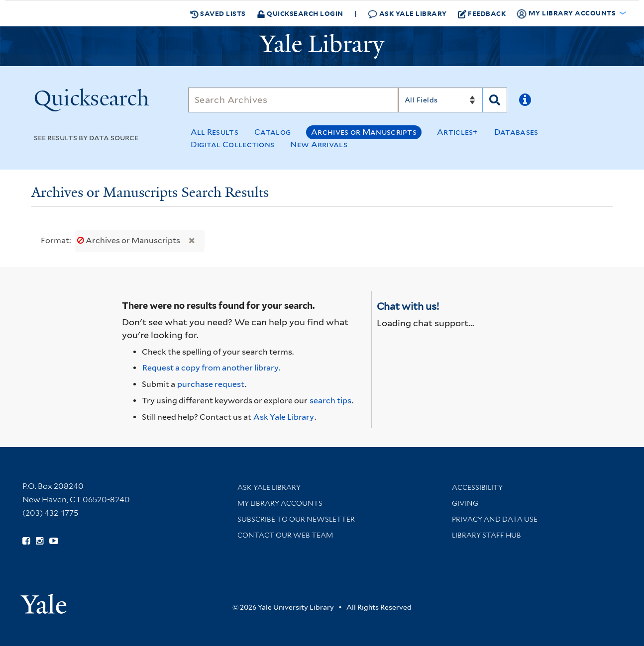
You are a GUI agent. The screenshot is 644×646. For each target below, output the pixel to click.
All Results (215, 132)
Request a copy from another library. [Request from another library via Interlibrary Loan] (211, 368)
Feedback (482, 13)
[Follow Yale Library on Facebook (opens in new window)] (26, 541)
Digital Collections (233, 144)
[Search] (293, 100)
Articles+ (458, 132)
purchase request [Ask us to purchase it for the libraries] (211, 384)
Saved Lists (218, 13)
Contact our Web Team (285, 535)
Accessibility (477, 487)
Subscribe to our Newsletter (296, 519)
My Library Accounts (280, 503)
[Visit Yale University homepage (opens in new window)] (44, 600)
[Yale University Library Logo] (322, 46)
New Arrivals (319, 144)
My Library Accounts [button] (567, 13)
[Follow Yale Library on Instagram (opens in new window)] (40, 541)
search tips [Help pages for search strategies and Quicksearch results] (330, 401)
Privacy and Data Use (495, 519)
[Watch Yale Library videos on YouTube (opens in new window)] (54, 541)
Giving (465, 503)
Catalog (272, 132)
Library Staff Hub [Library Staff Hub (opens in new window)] (486, 535)
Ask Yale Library (407, 14)
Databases (516, 132)
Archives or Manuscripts (364, 132)
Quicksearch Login (300, 13)
